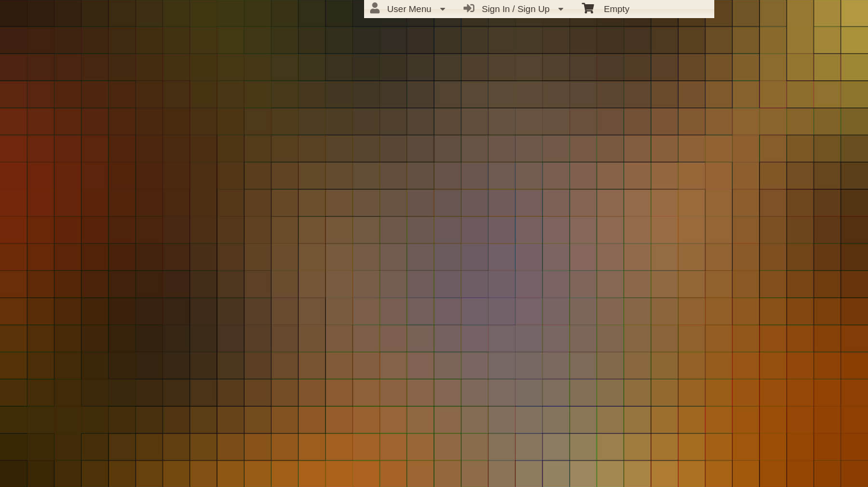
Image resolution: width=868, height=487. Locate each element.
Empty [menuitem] (605, 8)
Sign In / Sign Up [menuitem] (514, 8)
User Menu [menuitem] (408, 8)
